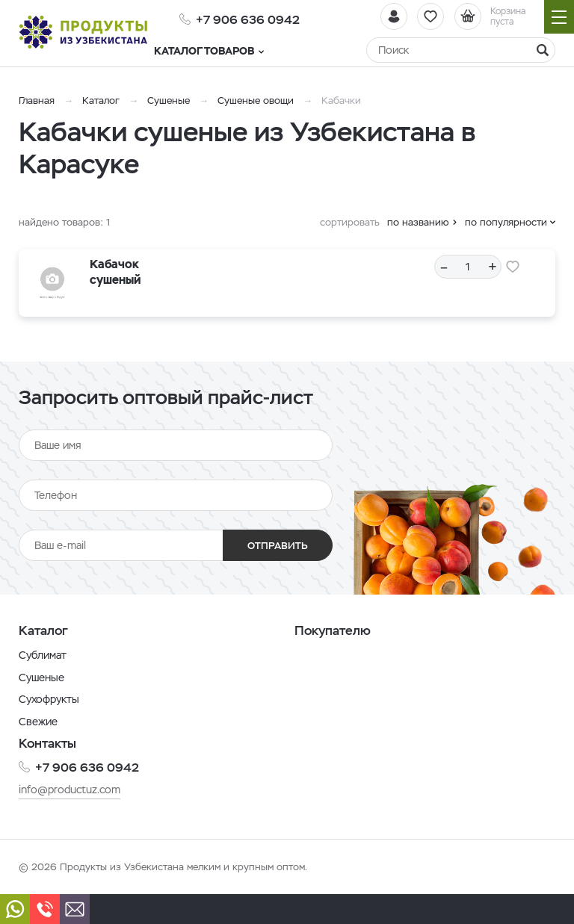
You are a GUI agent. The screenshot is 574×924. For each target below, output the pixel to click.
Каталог (101, 100)
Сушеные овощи (256, 100)
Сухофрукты (49, 699)
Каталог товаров (234, 51)
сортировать (350, 222)
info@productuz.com (70, 790)
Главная (37, 100)
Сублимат (43, 655)
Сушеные (169, 100)
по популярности (506, 222)
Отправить (277, 546)
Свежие (38, 722)
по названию (418, 222)
